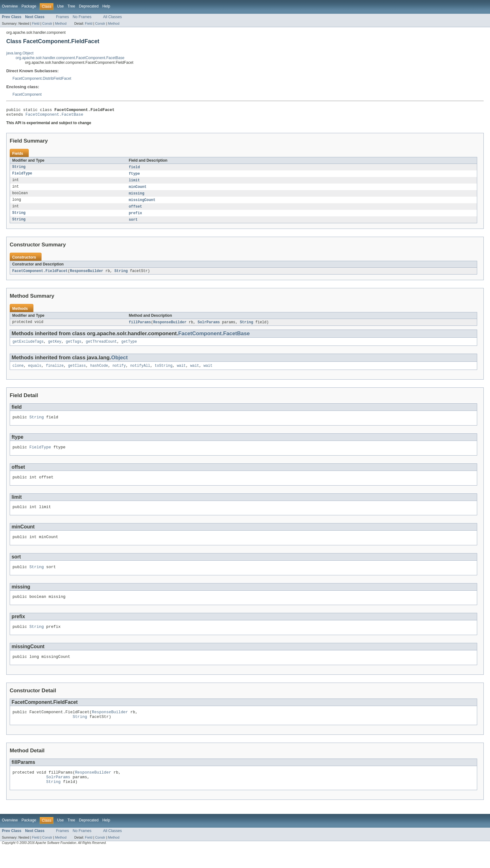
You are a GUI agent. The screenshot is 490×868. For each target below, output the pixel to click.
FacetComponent (27, 94)
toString (164, 372)
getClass (77, 372)
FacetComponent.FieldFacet (40, 276)
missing (137, 197)
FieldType (22, 176)
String (19, 169)
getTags (74, 347)
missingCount (142, 204)
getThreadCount (102, 347)
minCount (138, 190)
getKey (55, 347)
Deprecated (89, 6)
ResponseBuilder (87, 276)
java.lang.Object (20, 53)
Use (60, 6)
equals (35, 372)
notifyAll (140, 372)
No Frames (82, 17)
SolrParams (209, 327)
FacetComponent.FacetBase (55, 116)
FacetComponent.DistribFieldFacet (42, 78)
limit (134, 183)
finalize (55, 372)
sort (133, 224)
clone (18, 372)
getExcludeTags (28, 347)
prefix (135, 217)
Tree (71, 6)
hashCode (99, 372)
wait (181, 372)
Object (120, 363)
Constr (47, 23)
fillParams (140, 327)
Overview (10, 6)
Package (29, 6)
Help (106, 6)
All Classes (112, 17)
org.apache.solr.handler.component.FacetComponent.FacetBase (70, 58)
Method (61, 23)
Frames (62, 17)
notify (119, 372)
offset (135, 210)
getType (129, 347)
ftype (134, 176)
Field (36, 23)
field (134, 169)
